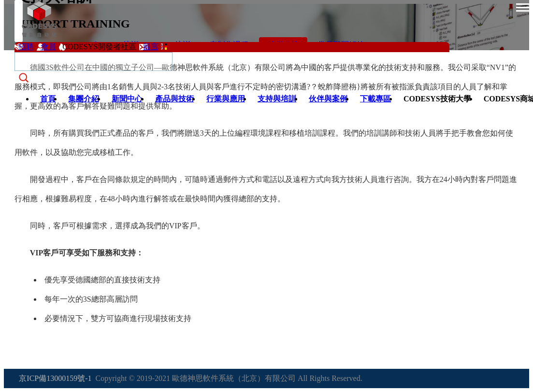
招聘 (26, 47)
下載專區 (375, 99)
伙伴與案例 (328, 99)
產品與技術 (174, 99)
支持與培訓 (277, 99)
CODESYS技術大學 (437, 99)
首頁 (48, 99)
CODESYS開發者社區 (99, 47)
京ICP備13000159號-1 (55, 378)
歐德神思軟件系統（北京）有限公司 (234, 378)
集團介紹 (84, 99)
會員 (48, 47)
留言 (151, 47)
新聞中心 (127, 99)
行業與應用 (226, 99)
